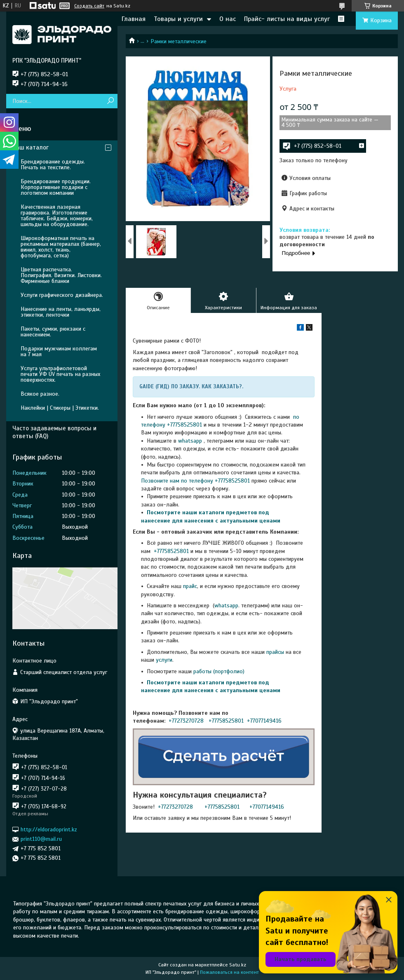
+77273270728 (187, 721)
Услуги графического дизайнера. (62, 295)
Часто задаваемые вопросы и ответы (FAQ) (54, 432)
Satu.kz (238, 965)
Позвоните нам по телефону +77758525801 (195, 481)
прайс (190, 586)
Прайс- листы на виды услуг (287, 19)
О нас (228, 19)
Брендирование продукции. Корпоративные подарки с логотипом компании (56, 187)
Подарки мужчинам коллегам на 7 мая (59, 351)
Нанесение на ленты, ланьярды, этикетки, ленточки (61, 312)
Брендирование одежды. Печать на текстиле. (53, 164)
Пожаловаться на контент (229, 972)
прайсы (276, 652)
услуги (164, 660)
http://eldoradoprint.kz (49, 829)
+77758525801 (170, 551)
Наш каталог (31, 147)
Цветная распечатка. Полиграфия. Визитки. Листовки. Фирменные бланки (61, 275)
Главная (134, 19)
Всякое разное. (40, 394)
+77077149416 (264, 721)
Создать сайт (89, 6)
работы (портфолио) (219, 671)
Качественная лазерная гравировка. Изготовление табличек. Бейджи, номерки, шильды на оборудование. (57, 216)
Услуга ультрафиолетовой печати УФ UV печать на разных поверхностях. (60, 374)
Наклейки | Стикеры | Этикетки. (60, 408)
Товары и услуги (178, 19)
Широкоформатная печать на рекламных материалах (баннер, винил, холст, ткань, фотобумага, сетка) (61, 247)
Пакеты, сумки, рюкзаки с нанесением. (53, 332)
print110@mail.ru (41, 839)
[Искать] (110, 101)
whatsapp (190, 441)
